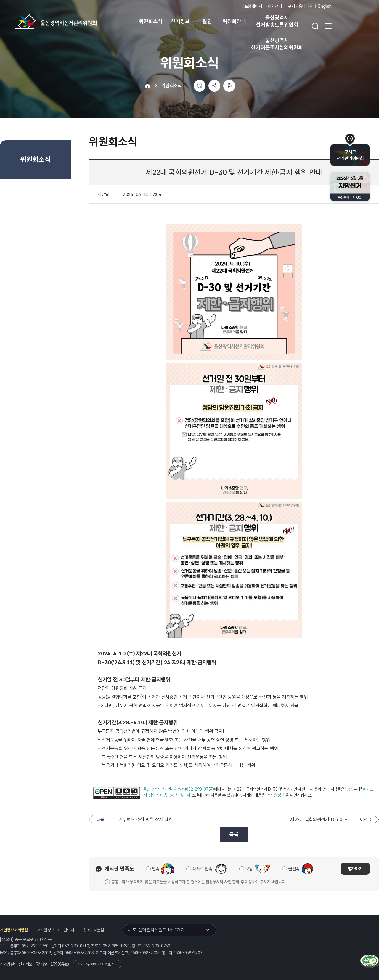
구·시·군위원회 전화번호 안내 (97, 964)
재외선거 (275, 6)
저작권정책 (46, 930)
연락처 (69, 930)
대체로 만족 (202, 869)
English (325, 6)
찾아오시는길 (94, 930)
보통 (249, 869)
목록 (234, 834)
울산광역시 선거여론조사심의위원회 (277, 44)
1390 (55, 964)
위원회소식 (151, 21)
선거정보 (180, 21)
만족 (156, 869)
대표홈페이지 (251, 6)
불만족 (294, 869)
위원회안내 (234, 21)
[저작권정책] (276, 795)
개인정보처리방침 (14, 930)
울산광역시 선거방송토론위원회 (277, 21)
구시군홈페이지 (300, 6)
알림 (207, 21)
